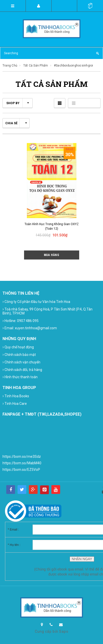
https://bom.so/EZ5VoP (21, 470)
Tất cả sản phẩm (36, 66)
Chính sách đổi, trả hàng (22, 370)
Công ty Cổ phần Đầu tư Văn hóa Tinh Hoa (36, 302)
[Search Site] (52, 53)
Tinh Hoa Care (15, 403)
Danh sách (84, 103)
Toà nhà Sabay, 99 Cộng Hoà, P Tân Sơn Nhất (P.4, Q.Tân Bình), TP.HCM (47, 311)
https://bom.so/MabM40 (22, 463)
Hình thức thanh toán (20, 377)
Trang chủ (10, 66)
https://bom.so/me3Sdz (22, 457)
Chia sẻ (16, 123)
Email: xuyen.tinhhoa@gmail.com (30, 328)
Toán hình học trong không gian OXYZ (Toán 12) (52, 226)
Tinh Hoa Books (16, 396)
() (90, 6)
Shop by (18, 103)
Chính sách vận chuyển (21, 362)
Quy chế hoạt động (18, 347)
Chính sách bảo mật (19, 355)
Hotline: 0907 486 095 (21, 321)
